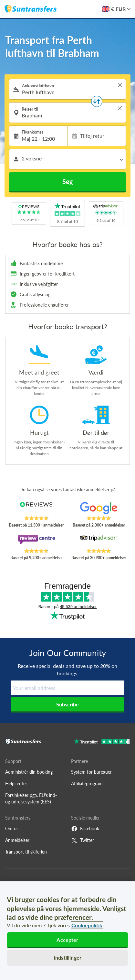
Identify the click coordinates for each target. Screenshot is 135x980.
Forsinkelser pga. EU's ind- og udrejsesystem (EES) (31, 798)
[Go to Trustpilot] (102, 742)
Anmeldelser (17, 840)
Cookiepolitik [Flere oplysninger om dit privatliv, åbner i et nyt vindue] (87, 925)
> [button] (120, 85)
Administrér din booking (29, 772)
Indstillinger (67, 958)
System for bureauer (91, 772)
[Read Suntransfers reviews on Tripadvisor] (99, 541)
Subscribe (67, 704)
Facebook (85, 829)
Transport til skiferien (26, 852)
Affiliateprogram (87, 784)
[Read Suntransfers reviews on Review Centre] (36, 541)
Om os (12, 828)
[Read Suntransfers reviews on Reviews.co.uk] (36, 509)
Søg (68, 181)
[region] (67, 931)
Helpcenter (16, 784)
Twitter (83, 840)
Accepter (67, 940)
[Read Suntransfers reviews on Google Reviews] (99, 509)
